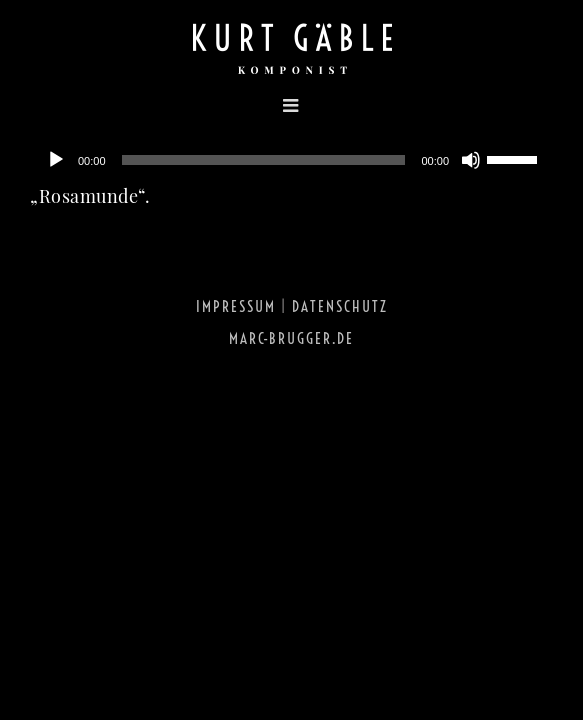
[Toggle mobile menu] (170, 105)
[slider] (264, 160)
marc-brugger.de (291, 388)
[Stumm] (471, 160)
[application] (291, 160)
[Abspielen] (56, 160)
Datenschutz (340, 356)
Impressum (236, 356)
